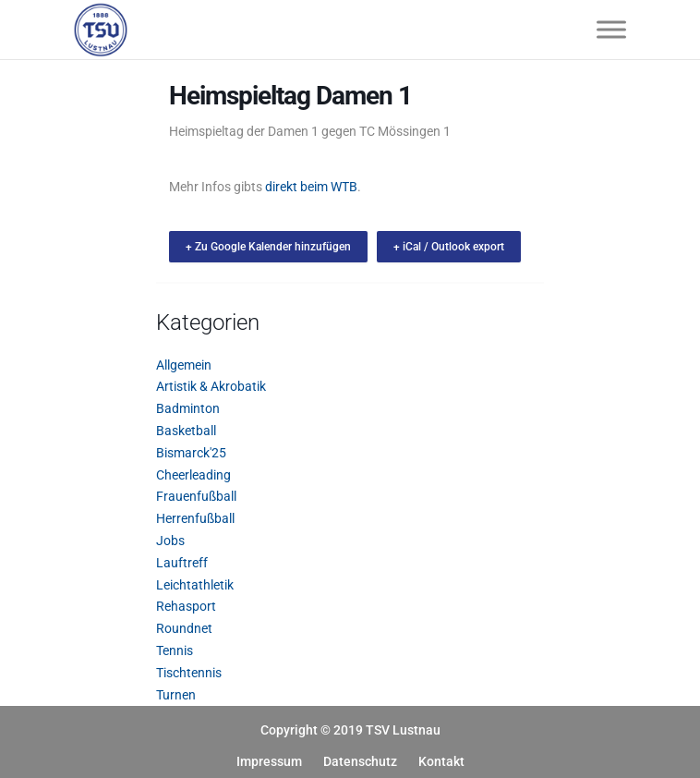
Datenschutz (360, 761)
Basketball (186, 431)
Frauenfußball (196, 496)
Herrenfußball (195, 518)
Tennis (175, 650)
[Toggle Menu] (611, 29)
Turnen (176, 695)
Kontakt (441, 761)
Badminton (188, 408)
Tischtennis (189, 673)
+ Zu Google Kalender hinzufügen (268, 247)
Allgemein (184, 365)
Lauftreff (182, 563)
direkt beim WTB (311, 187)
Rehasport (186, 606)
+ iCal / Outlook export (449, 247)
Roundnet (184, 628)
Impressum (269, 761)
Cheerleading (193, 475)
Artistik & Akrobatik (211, 386)
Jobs (170, 541)
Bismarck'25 (191, 453)
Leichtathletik (195, 585)
